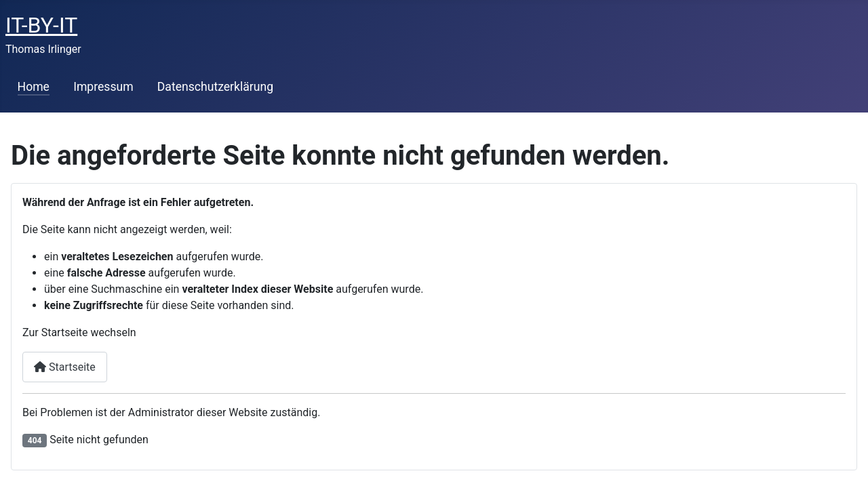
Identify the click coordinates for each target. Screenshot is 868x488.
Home (34, 87)
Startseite (65, 367)
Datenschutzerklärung (215, 87)
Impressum (103, 87)
